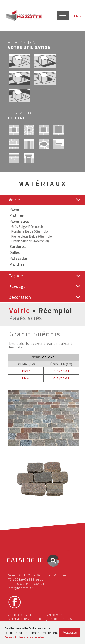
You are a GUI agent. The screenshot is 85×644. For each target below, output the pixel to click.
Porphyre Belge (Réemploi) (30, 231)
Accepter (70, 633)
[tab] (42, 200)
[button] (42, 200)
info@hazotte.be (21, 588)
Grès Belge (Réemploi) (27, 227)
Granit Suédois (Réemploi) (30, 241)
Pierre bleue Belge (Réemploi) (32, 236)
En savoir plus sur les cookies (24, 637)
